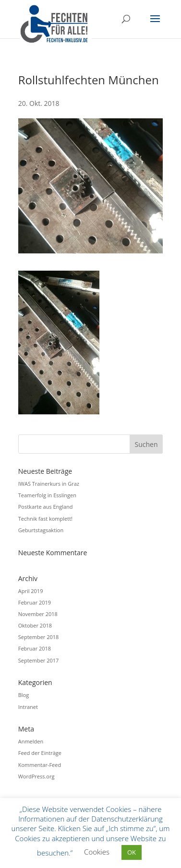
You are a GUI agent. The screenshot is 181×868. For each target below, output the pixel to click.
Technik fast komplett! (45, 519)
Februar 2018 (35, 648)
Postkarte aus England (46, 507)
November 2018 (38, 614)
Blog (24, 695)
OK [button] (132, 852)
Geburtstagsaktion (41, 530)
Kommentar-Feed (40, 765)
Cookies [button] (97, 852)
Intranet (28, 707)
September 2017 (39, 660)
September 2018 (39, 637)
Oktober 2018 (35, 625)
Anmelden (31, 741)
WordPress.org (36, 776)
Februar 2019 (35, 602)
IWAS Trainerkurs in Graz (49, 484)
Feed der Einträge (40, 753)
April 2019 (31, 591)
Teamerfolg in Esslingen (47, 495)
